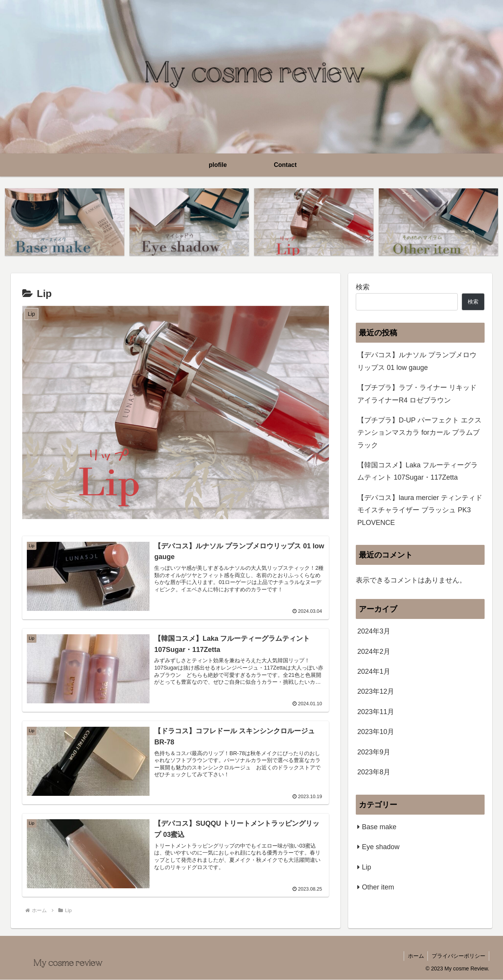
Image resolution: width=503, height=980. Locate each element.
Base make (379, 827)
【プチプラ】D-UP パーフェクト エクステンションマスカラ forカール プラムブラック (419, 433)
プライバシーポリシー (458, 956)
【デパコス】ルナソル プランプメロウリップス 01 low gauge (417, 361)
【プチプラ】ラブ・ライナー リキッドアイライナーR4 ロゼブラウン (417, 394)
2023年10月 (376, 732)
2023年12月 (376, 692)
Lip (367, 867)
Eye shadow (381, 847)
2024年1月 (374, 671)
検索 (363, 287)
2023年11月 (376, 712)
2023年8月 (374, 772)
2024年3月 (374, 632)
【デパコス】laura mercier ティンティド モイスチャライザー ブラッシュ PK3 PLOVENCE (420, 510)
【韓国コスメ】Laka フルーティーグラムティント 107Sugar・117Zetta (418, 471)
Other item (378, 887)
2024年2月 (374, 652)
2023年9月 (374, 752)
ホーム (415, 956)
